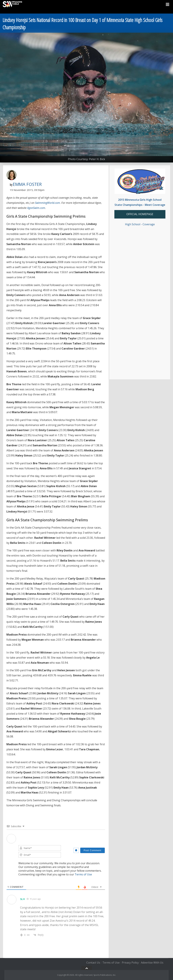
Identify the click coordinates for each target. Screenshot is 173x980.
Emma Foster (27, 184)
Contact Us (93, 963)
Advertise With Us (152, 963)
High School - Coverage (140, 224)
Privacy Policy (130, 963)
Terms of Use (83, 874)
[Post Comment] (92, 850)
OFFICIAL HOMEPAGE (140, 214)
